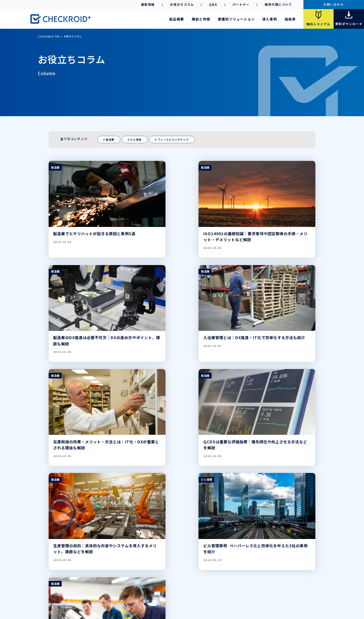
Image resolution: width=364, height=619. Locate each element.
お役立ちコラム (182, 4)
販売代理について (278, 4)
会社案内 (152, 595)
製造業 (110, 140)
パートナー (241, 4)
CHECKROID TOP (48, 36)
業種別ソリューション (236, 19)
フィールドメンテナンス (173, 140)
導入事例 (270, 19)
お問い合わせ (334, 4)
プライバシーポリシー (181, 595)
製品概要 (177, 19)
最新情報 (148, 4)
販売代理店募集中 (123, 568)
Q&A (213, 4)
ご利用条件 (211, 595)
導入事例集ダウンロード (185, 575)
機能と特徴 (201, 19)
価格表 (290, 19)
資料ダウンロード (152, 575)
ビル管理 (136, 140)
